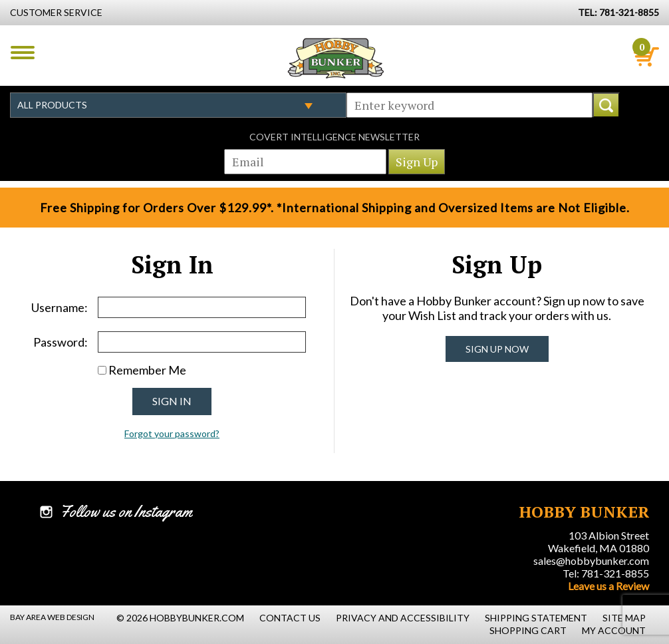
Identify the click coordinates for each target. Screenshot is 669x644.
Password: (61, 342)
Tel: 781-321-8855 (606, 573)
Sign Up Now (497, 349)
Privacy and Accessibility (403, 618)
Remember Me (147, 370)
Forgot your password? (172, 433)
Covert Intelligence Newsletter (334, 137)
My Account (614, 630)
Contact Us (290, 618)
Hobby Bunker (335, 58)
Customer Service (56, 12)
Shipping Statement (536, 618)
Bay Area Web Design (52, 617)
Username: (60, 307)
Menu (23, 53)
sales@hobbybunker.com (591, 561)
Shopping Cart (528, 630)
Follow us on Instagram (126, 512)
